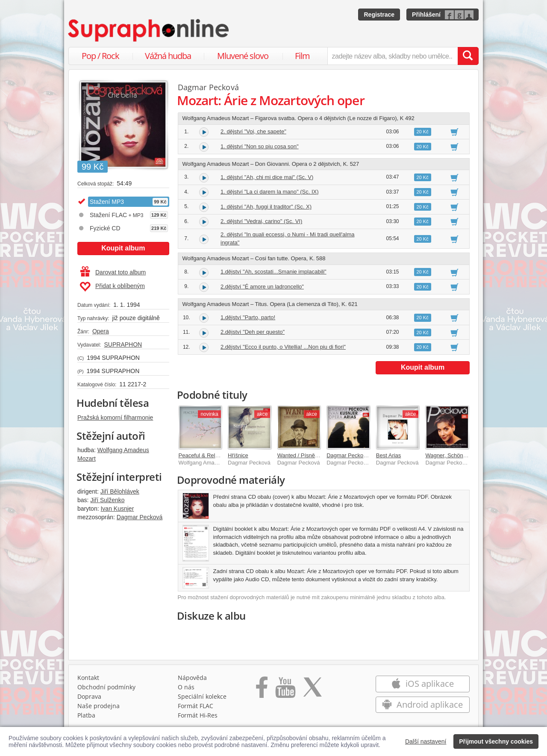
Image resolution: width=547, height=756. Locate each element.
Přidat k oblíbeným (112, 287)
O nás (186, 687)
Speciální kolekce (202, 696)
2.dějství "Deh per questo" (253, 332)
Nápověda (192, 678)
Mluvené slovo (243, 56)
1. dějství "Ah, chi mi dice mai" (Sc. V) (267, 177)
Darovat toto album (113, 272)
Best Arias (389, 455)
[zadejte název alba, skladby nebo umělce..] (393, 56)
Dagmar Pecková (140, 517)
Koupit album (123, 248)
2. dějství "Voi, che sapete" (253, 131)
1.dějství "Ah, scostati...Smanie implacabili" (273, 272)
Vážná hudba (168, 56)
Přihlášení (426, 15)
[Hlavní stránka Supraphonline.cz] (149, 30)
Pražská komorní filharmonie (115, 418)
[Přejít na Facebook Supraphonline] (262, 690)
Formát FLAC (196, 706)
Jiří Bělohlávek (120, 491)
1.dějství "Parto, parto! (248, 317)
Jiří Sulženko (107, 500)
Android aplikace (422, 705)
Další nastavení (426, 741)
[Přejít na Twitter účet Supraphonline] (312, 690)
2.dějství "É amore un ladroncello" (262, 287)
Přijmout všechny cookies (496, 741)
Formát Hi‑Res (198, 715)
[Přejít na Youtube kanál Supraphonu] (285, 690)
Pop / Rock (100, 56)
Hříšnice (238, 455)
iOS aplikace (422, 684)
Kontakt (88, 678)
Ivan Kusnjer (117, 509)
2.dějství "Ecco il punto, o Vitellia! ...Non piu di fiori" (283, 347)
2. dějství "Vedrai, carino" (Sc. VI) (261, 221)
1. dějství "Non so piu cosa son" (260, 146)
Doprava (89, 696)
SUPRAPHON (123, 344)
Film (302, 56)
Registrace (379, 15)
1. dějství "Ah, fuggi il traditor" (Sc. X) (266, 207)
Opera (101, 331)
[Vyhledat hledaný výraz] (468, 56)
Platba (86, 715)
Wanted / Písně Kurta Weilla (312, 455)
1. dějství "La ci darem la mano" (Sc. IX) (270, 192)
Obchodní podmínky (106, 687)
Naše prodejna (99, 706)
